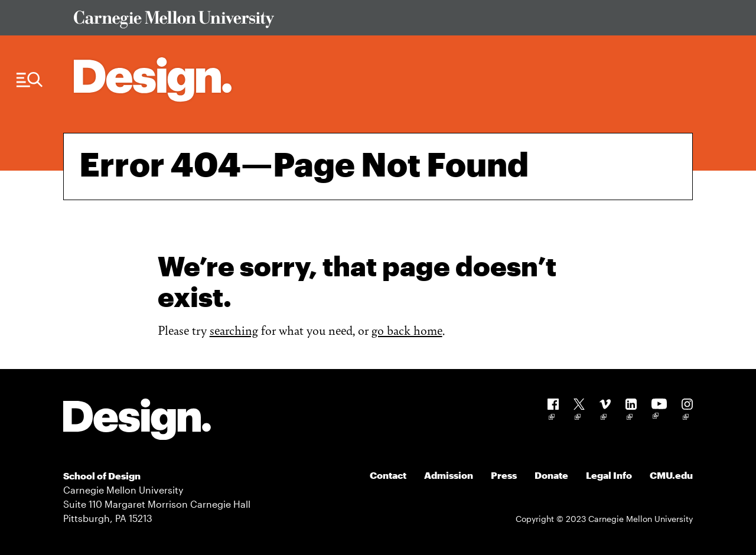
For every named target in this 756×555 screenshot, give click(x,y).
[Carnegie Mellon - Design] (137, 421)
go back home (407, 330)
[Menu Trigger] (30, 80)
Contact (388, 475)
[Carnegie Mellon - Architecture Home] (153, 79)
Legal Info (609, 475)
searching (234, 330)
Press (504, 475)
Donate (551, 475)
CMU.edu (671, 475)
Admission (449, 475)
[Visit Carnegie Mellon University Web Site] (376, 22)
